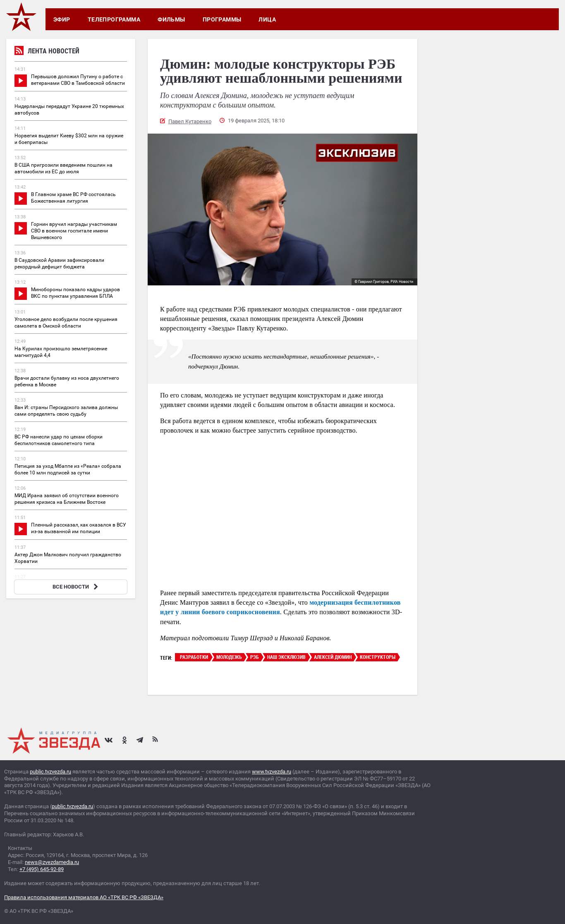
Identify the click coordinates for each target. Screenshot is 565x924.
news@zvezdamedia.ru (52, 862)
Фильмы (171, 19)
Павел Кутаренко (190, 121)
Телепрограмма (114, 19)
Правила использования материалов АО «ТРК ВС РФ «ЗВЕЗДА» (84, 897)
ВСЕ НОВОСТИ (76, 587)
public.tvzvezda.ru (50, 772)
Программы (222, 19)
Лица (267, 19)
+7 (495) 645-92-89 (42, 869)
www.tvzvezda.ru (272, 772)
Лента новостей (47, 52)
